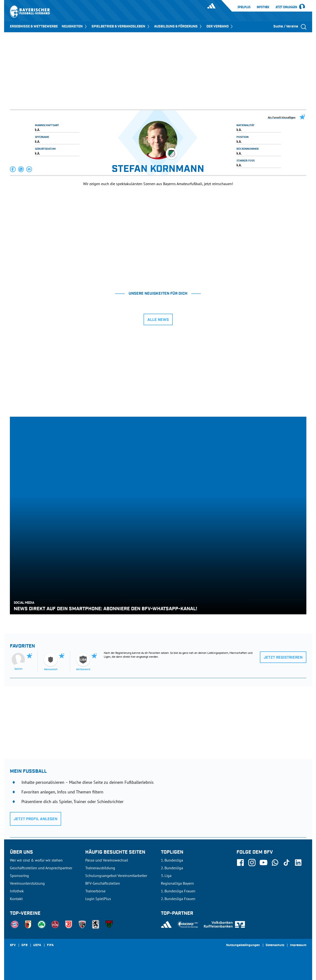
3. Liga (166, 876)
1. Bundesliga (172, 860)
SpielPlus (244, 7)
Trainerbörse (95, 891)
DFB (24, 945)
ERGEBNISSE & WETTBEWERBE (34, 26)
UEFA (37, 945)
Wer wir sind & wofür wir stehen (36, 860)
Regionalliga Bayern (177, 883)
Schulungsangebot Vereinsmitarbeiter (116, 876)
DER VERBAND (220, 26)
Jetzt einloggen (286, 7)
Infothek (263, 7)
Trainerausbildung (100, 868)
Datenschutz (275, 945)
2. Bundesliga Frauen (178, 899)
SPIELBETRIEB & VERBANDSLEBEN (121, 26)
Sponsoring (19, 876)
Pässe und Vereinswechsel (107, 860)
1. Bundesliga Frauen (178, 891)
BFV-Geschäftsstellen (103, 883)
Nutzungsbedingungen (243, 945)
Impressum (298, 945)
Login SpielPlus (98, 899)
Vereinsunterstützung (27, 883)
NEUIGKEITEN (75, 26)
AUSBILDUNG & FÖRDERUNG (178, 26)
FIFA (50, 945)
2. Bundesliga (172, 868)
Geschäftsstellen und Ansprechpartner (41, 868)
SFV (13, 945)
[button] (13, 169)
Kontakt (16, 899)
